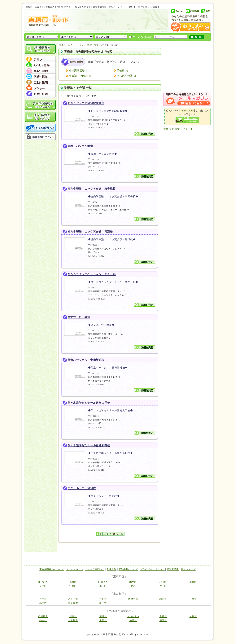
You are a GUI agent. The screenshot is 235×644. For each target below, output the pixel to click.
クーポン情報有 (141, 37)
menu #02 (40, 65)
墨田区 (103, 586)
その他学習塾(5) (126, 76)
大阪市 (103, 620)
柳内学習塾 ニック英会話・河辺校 (90, 232)
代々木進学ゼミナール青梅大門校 (89, 403)
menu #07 (40, 94)
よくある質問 (40, 128)
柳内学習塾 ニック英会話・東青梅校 (92, 189)
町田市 (103, 603)
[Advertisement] (118, 20)
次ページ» (118, 534)
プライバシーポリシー (152, 569)
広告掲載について (128, 569)
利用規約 (112, 569)
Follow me (187, 120)
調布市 (163, 599)
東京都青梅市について (52, 569)
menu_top (40, 56)
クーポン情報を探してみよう (40, 105)
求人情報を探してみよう (40, 117)
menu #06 (40, 88)
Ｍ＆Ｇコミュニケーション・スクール (92, 274)
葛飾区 (73, 582)
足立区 (43, 586)
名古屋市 (73, 620)
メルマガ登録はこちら (187, 99)
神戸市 (133, 620)
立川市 (103, 599)
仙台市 (43, 620)
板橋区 (193, 582)
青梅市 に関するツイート (178, 129)
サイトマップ (188, 569)
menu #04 (40, 77)
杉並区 (163, 582)
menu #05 (40, 82)
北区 (133, 586)
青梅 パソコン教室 (80, 146)
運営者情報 (173, 569)
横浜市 (103, 616)
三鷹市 (193, 599)
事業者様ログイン (40, 137)
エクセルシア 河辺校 (82, 488)
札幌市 (193, 616)
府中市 (43, 599)
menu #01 (40, 59)
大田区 (163, 586)
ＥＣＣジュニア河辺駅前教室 (86, 103)
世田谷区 (103, 582)
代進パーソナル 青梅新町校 (86, 360)
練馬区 (133, 582)
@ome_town (187, 111)
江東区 (73, 586)
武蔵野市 (133, 599)
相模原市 (43, 616)
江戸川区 (43, 582)
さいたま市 (133, 616)
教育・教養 (93, 45)
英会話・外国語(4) (80, 76)
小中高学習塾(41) (79, 71)
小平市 (43, 603)
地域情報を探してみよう (40, 49)
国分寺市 (73, 603)
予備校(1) (122, 71)
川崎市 (73, 616)
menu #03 (40, 71)
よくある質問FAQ (95, 569)
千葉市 (163, 616)
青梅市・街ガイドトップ (72, 45)
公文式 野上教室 (79, 317)
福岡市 (163, 620)
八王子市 (73, 599)
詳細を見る (145, 134)
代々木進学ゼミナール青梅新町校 (89, 445)
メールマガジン (74, 569)
